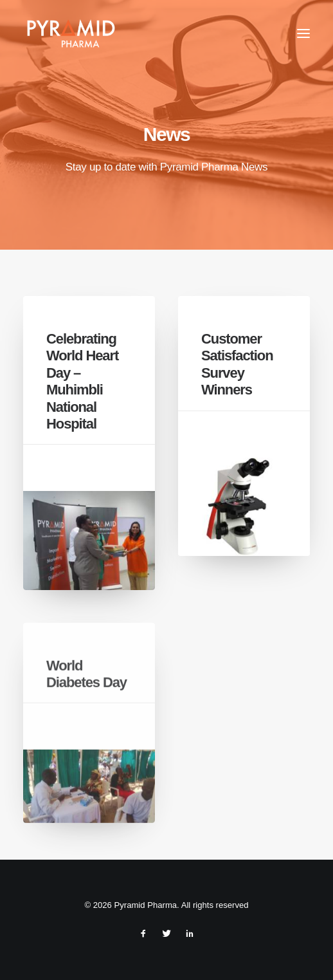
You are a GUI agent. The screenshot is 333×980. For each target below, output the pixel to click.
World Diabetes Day (86, 710)
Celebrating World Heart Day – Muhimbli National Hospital (82, 381)
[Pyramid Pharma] (70, 33)
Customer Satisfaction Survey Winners (237, 364)
